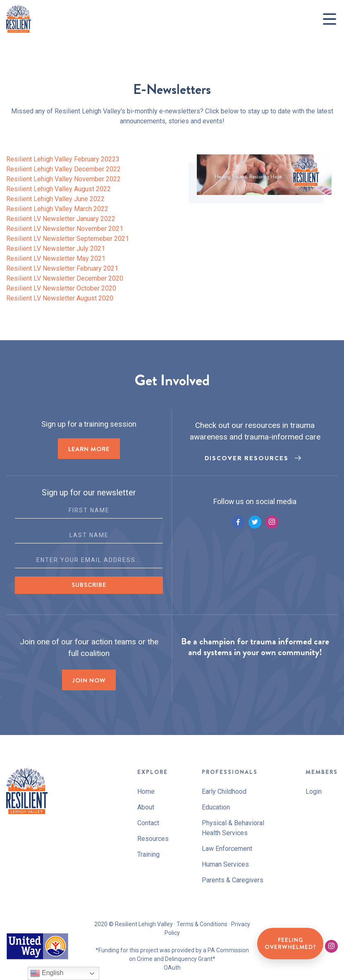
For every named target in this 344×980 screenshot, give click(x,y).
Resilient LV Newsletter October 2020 (61, 288)
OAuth (172, 968)
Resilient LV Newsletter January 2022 (61, 219)
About (146, 807)
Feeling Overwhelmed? (290, 944)
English (47, 973)
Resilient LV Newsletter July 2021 (56, 249)
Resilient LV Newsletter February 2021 (62, 268)
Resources (153, 839)
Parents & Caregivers (233, 880)
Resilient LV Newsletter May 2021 (56, 258)
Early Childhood (224, 791)
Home (146, 791)
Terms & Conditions (202, 924)
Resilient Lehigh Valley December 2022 (63, 169)
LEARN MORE (89, 449)
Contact (148, 823)
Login (314, 791)
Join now (89, 680)
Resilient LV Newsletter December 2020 (65, 278)
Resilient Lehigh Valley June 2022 (55, 199)
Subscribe (89, 585)
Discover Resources (247, 458)
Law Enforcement (227, 849)
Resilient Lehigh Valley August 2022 (59, 189)
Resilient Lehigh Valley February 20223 (63, 159)
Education (216, 807)
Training (148, 854)
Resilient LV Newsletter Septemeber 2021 (68, 239)
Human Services (225, 864)
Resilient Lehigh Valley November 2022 (63, 179)
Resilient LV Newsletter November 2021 (65, 229)
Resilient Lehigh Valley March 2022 (57, 209)
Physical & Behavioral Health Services (233, 828)
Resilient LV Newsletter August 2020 (60, 298)
